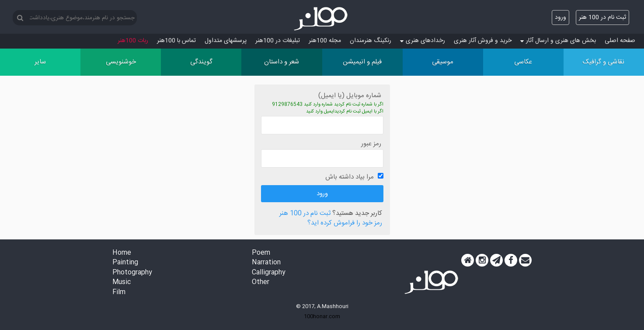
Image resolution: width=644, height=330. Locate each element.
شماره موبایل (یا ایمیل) (350, 96)
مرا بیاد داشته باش (350, 177)
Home (122, 253)
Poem (261, 253)
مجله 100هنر (325, 41)
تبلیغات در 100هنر (278, 41)
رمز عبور (371, 144)
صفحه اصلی (620, 41)
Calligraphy (269, 273)
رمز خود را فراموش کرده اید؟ (345, 223)
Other (261, 283)
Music (122, 283)
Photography (132, 273)
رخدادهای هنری (423, 41)
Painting (125, 263)
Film (119, 293)
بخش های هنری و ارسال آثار (558, 41)
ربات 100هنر (133, 41)
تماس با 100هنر (176, 41)
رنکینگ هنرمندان (371, 41)
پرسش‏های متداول (226, 41)
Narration (266, 263)
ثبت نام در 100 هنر (602, 18)
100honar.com (322, 316)
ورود (560, 18)
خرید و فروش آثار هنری (483, 41)
